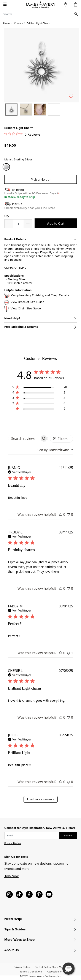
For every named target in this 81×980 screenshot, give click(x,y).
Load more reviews (40, 799)
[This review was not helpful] (68, 514)
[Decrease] (28, 224)
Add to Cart (56, 223)
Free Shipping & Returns (21, 327)
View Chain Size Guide (26, 308)
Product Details (15, 239)
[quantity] (18, 224)
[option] (11, 110)
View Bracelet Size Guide (27, 302)
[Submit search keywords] (78, 14)
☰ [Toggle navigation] (5, 5)
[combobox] (40, 14)
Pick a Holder (41, 179)
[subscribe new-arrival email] (32, 836)
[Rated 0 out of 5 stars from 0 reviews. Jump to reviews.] (22, 134)
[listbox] (42, 113)
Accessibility (54, 971)
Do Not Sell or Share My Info (51, 967)
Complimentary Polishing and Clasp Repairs (40, 295)
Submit (68, 835)
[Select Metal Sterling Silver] (7, 167)
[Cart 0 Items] (76, 4)
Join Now (11, 876)
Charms (18, 23)
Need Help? (12, 318)
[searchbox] (24, 438)
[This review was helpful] (61, 514)
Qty (7, 216)
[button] (42, 65)
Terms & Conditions (31, 971)
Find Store (48, 208)
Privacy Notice (13, 843)
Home (7, 23)
